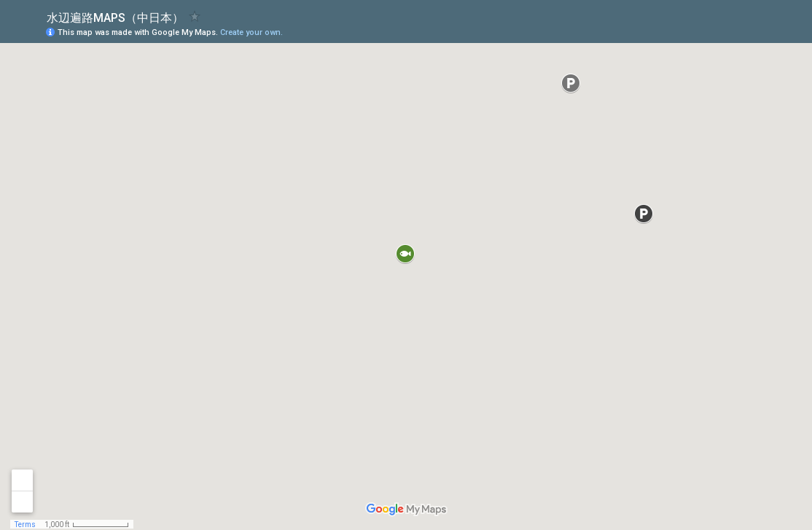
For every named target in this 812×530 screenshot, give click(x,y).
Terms (25, 525)
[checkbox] (195, 16)
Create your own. (251, 32)
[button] (743, 31)
